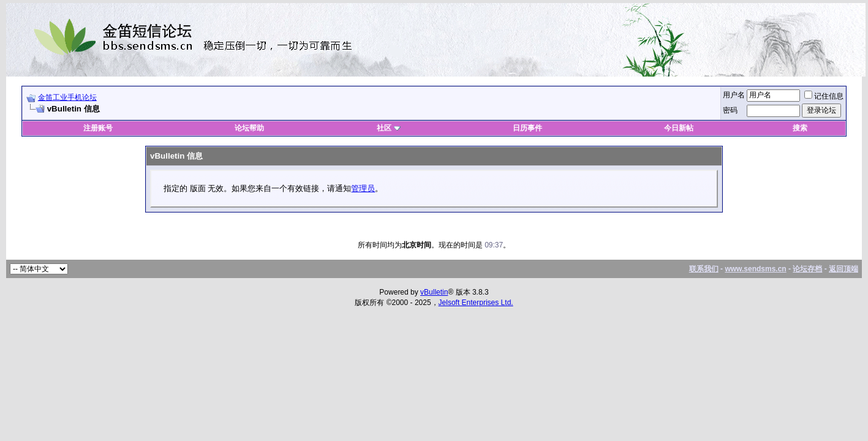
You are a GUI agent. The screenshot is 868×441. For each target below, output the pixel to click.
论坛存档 (807, 269)
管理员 (363, 188)
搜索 (800, 128)
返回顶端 (843, 269)
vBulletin (434, 292)
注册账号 (98, 128)
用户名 (734, 95)
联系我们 (704, 269)
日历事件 (527, 128)
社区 (388, 128)
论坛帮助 (249, 128)
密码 (730, 110)
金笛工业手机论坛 (67, 97)
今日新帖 (679, 128)
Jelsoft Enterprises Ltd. (476, 303)
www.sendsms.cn (755, 269)
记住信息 (824, 96)
